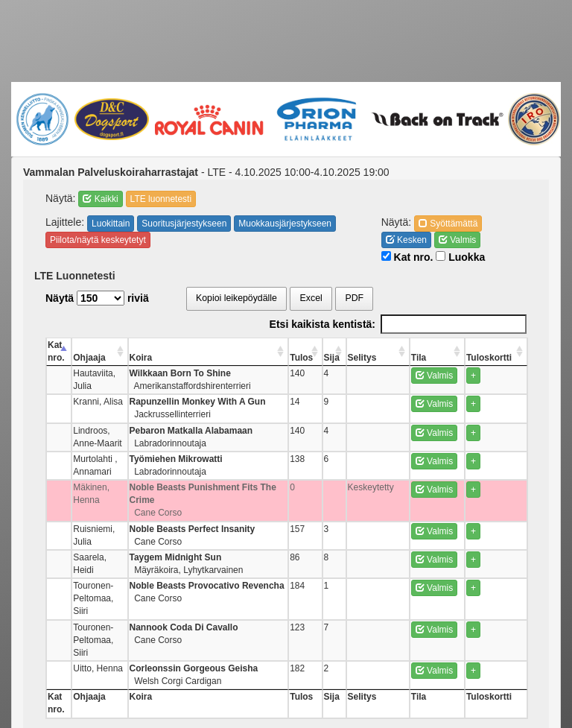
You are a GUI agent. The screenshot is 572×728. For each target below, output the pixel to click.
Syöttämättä (448, 224)
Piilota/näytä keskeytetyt (98, 240)
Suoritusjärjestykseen (184, 224)
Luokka (460, 257)
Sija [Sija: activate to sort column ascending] (352, 358)
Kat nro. (407, 257)
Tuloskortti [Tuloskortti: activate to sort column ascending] (495, 358)
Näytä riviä (97, 298)
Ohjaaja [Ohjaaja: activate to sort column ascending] (97, 358)
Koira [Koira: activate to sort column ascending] (181, 358)
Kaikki (100, 199)
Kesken (406, 240)
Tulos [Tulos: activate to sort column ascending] (325, 358)
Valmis (457, 240)
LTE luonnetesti (161, 199)
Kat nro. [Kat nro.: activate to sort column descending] (56, 351)
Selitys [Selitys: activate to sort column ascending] (380, 358)
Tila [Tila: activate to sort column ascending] (430, 358)
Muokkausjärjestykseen (285, 224)
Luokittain (111, 224)
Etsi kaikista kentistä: (398, 324)
